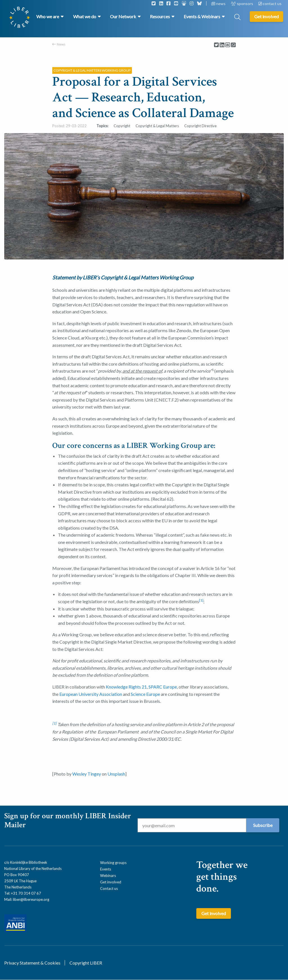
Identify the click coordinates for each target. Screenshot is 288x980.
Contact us (109, 888)
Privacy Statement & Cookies (32, 963)
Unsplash (116, 774)
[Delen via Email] (228, 45)
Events (106, 869)
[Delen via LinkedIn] (222, 45)
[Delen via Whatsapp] (233, 45)
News (61, 44)
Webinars (108, 876)
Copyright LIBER (86, 963)
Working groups (113, 863)
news (219, 4)
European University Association (91, 694)
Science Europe (145, 694)
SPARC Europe (163, 687)
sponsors (242, 4)
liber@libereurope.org (31, 899)
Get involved (111, 882)
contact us (270, 4)
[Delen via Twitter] (216, 45)
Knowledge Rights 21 (126, 687)
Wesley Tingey (87, 774)
